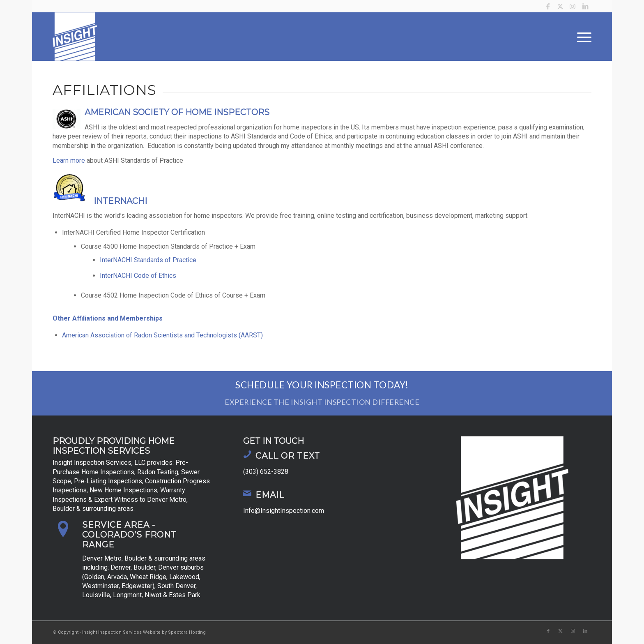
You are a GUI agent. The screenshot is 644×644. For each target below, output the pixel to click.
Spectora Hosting (187, 632)
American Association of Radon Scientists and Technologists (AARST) (162, 335)
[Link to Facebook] (548, 6)
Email (270, 495)
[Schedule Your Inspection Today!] (322, 394)
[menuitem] (582, 37)
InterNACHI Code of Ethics (138, 276)
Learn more (69, 160)
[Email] (247, 493)
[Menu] (582, 37)
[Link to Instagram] (573, 6)
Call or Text (288, 456)
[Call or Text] (247, 454)
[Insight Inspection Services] (75, 37)
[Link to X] (560, 6)
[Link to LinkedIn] (585, 6)
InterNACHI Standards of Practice (148, 260)
